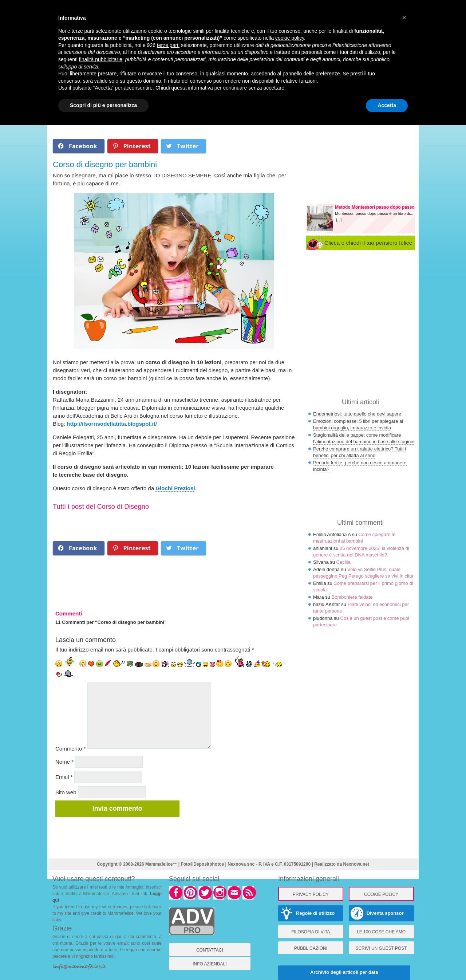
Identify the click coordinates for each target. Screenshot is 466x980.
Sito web (66, 792)
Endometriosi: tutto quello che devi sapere (357, 414)
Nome (64, 762)
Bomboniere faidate (352, 597)
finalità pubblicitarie (101, 59)
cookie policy (290, 38)
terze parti (168, 45)
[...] (339, 220)
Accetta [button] (387, 105)
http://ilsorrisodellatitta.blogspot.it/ (112, 424)
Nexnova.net (356, 864)
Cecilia (343, 562)
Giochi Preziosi (175, 488)
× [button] (404, 17)
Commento (70, 749)
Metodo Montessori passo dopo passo (375, 207)
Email (64, 777)
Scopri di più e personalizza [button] (103, 105)
